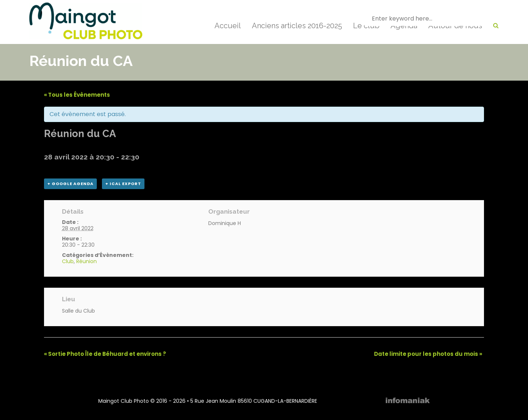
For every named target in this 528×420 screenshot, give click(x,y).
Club (68, 261)
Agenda (404, 26)
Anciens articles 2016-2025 (297, 26)
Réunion (87, 261)
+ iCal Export (123, 184)
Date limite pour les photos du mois (428, 354)
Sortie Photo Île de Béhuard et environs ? (105, 354)
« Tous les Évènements (77, 95)
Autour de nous (455, 26)
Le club (366, 26)
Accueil (228, 26)
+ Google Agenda (70, 184)
